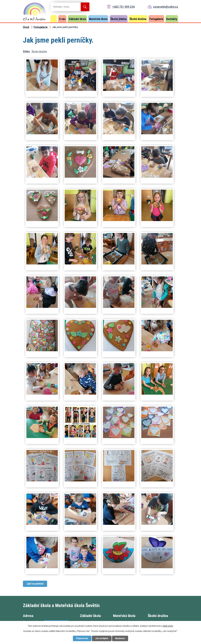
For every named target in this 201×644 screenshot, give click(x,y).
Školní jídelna (119, 19)
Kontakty (172, 19)
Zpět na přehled (35, 584)
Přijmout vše (82, 638)
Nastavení (120, 638)
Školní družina (138, 19)
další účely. (168, 626)
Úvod (54, 19)
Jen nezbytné (102, 638)
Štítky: (27, 51)
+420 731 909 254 (123, 7)
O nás (62, 19)
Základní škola (77, 19)
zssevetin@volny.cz (166, 7)
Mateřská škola (98, 19)
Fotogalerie (156, 19)
